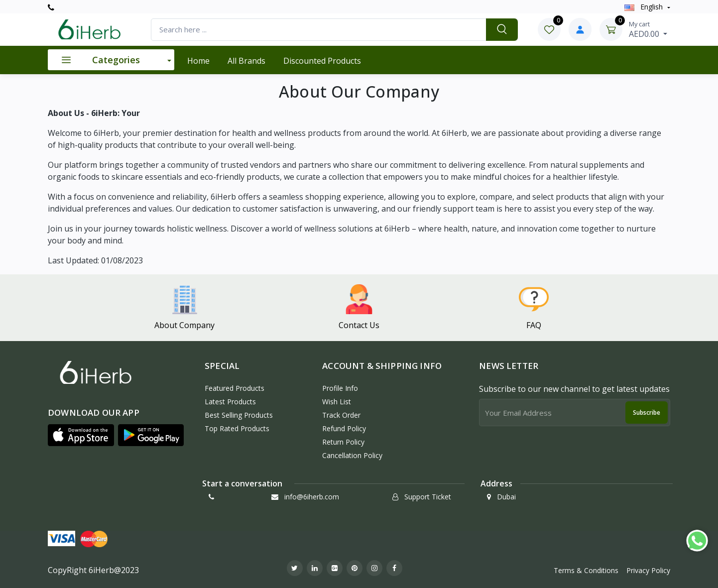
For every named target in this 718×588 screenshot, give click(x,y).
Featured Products (235, 388)
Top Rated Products (237, 428)
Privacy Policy (648, 570)
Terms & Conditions (586, 570)
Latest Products (230, 402)
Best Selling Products (239, 415)
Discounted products (322, 61)
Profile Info (340, 388)
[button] (81, 435)
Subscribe (647, 412)
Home (198, 61)
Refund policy (344, 428)
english (645, 7)
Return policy (343, 442)
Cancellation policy (352, 455)
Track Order (341, 415)
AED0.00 (648, 29)
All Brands (246, 61)
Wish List (337, 402)
